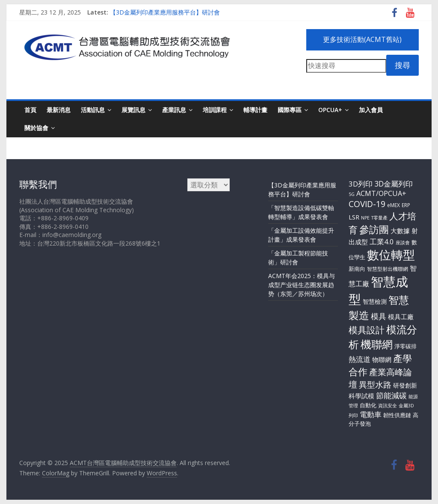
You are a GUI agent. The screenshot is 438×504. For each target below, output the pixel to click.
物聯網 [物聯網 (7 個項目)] (382, 359)
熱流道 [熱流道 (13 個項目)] (360, 359)
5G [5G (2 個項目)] (352, 194)
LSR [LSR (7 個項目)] (354, 217)
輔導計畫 (255, 110)
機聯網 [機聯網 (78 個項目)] (377, 344)
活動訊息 (93, 110)
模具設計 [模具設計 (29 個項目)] (367, 330)
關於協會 (36, 128)
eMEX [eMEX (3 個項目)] (394, 205)
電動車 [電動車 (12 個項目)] (371, 414)
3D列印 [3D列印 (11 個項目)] (361, 184)
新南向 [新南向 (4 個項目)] (357, 269)
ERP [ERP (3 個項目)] (406, 205)
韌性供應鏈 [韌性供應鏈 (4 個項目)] (397, 415)
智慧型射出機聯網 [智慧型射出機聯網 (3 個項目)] (388, 269)
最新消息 (59, 110)
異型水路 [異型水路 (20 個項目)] (375, 385)
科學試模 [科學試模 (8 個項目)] (361, 396)
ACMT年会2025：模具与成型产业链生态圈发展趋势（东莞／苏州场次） (302, 285)
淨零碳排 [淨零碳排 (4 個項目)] (405, 346)
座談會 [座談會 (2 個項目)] (403, 243)
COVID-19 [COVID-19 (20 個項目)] (367, 204)
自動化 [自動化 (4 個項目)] (368, 405)
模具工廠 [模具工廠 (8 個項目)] (401, 317)
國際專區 (290, 110)
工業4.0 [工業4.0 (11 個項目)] (382, 242)
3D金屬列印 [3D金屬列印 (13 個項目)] (394, 184)
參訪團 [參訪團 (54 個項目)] (374, 229)
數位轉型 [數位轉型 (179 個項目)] (391, 255)
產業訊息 (174, 110)
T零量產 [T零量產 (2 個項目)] (379, 218)
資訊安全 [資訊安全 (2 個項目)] (388, 406)
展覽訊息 (133, 110)
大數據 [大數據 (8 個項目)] (400, 231)
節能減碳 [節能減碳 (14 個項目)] (391, 395)
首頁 (30, 110)
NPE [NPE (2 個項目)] (365, 218)
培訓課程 (215, 110)
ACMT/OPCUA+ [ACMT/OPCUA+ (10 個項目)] (381, 193)
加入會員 (371, 110)
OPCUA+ (330, 110)
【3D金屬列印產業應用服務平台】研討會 (165, 12)
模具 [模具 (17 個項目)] (379, 316)
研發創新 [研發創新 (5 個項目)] (405, 385)
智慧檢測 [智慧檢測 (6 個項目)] (375, 301)
